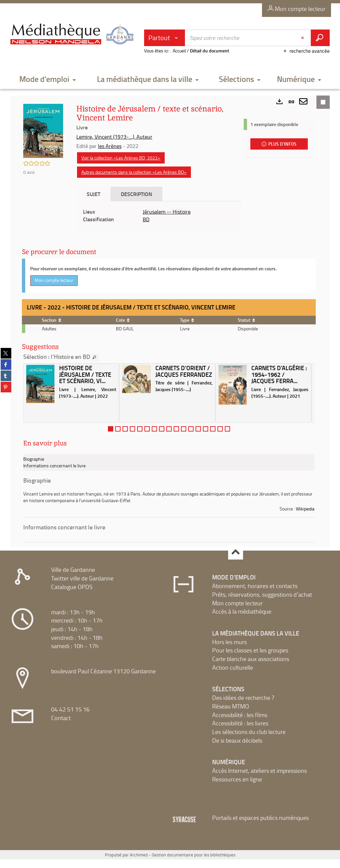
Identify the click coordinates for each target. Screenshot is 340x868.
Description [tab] (136, 194)
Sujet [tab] (93, 194)
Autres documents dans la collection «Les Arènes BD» (134, 172)
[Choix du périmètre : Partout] (165, 38)
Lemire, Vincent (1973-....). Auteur (114, 137)
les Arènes (110, 146)
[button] (48, 79)
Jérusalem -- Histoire (167, 212)
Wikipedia (305, 509)
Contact (61, 718)
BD (146, 219)
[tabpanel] (159, 216)
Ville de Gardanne (73, 569)
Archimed (139, 855)
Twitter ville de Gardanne (82, 578)
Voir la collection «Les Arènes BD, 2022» (121, 158)
